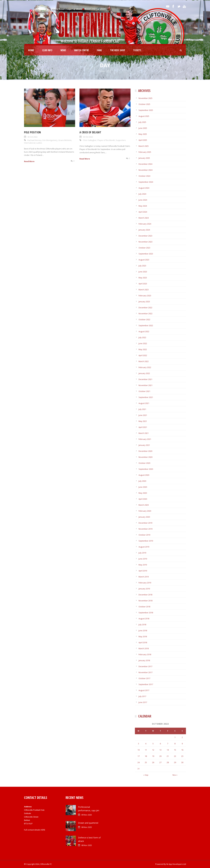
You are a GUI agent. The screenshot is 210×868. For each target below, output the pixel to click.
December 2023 (145, 236)
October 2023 (144, 248)
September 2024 (146, 182)
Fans (99, 50)
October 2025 (144, 104)
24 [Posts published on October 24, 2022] (139, 762)
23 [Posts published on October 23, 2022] (182, 756)
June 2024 (143, 200)
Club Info (47, 50)
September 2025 (146, 110)
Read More (29, 161)
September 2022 (146, 325)
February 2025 (145, 152)
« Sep (146, 775)
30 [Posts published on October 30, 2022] (182, 762)
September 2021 (146, 397)
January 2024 (144, 230)
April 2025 (143, 140)
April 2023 (143, 284)
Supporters (121, 140)
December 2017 (145, 666)
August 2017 (144, 690)
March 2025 (144, 146)
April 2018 (143, 642)
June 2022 (143, 343)
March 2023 (144, 290)
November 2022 (145, 314)
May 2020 (143, 493)
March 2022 (144, 361)
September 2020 (146, 469)
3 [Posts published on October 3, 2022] (138, 744)
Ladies (39, 143)
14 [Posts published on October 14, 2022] (168, 750)
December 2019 (145, 523)
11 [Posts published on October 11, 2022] (146, 750)
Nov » (175, 775)
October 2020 (144, 463)
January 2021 (144, 445)
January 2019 (144, 589)
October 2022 (144, 319)
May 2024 (143, 206)
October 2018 (144, 607)
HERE (43, 830)
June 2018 (143, 631)
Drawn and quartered (88, 823)
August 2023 (144, 260)
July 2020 (142, 481)
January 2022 (144, 373)
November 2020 (145, 457)
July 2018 (142, 625)
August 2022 (144, 331)
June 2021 (143, 415)
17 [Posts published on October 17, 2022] (139, 756)
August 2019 (144, 547)
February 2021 (145, 439)
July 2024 (142, 194)
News (63, 50)
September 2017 (146, 684)
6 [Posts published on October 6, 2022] (160, 744)
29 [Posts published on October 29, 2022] (175, 762)
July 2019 (142, 553)
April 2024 (143, 212)
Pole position (32, 132)
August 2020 (144, 475)
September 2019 (146, 541)
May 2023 (143, 278)
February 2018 (145, 654)
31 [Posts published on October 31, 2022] (139, 769)
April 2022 (143, 355)
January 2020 (144, 517)
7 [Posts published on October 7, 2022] (168, 744)
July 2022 (142, 337)
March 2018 (144, 648)
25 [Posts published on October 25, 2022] (146, 762)
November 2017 (145, 672)
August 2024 (144, 188)
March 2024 (144, 218)
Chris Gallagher (90, 140)
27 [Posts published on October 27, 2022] (160, 762)
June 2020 (143, 487)
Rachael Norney (34, 140)
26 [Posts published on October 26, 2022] (153, 762)
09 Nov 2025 (87, 815)
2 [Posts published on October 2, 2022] (182, 737)
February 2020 (145, 511)
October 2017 (144, 678)
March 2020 (144, 505)
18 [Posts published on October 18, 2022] (146, 756)
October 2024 (144, 176)
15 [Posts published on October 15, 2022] (175, 750)
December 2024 (145, 164)
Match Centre (82, 50)
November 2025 (145, 98)
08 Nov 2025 (87, 827)
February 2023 (145, 296)
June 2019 (143, 559)
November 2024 (145, 170)
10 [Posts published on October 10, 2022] (139, 750)
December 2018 (145, 595)
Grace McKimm (65, 140)
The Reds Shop (118, 50)
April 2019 (143, 571)
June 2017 (143, 702)
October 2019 (144, 535)
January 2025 (144, 158)
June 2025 (143, 128)
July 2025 (142, 122)
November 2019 (145, 529)
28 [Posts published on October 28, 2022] (168, 762)
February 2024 (145, 224)
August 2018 (144, 619)
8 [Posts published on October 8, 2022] (175, 744)
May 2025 (143, 134)
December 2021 (145, 379)
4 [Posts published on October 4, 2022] (146, 744)
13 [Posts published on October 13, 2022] (160, 750)
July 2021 (142, 409)
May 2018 (143, 636)
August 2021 (144, 403)
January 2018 (144, 660)
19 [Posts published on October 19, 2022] (153, 756)
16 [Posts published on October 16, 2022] (182, 750)
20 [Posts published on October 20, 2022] (160, 756)
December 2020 (145, 451)
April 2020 (143, 499)
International (30, 143)
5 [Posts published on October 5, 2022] (153, 744)
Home (31, 50)
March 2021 (144, 433)
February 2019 (145, 583)
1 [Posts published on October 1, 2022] (175, 737)
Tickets (137, 50)
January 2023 (144, 302)
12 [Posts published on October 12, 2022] (153, 750)
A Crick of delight (90, 132)
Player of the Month (106, 140)
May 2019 (143, 565)
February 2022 (145, 367)
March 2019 (144, 577)
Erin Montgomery (50, 140)
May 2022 (143, 349)
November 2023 (145, 242)
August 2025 (144, 116)
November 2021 (145, 385)
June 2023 (143, 272)
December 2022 (145, 308)
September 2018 (146, 613)
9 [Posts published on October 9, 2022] (182, 744)
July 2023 (142, 266)
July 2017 (142, 696)
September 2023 (146, 254)
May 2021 (143, 421)
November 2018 (145, 601)
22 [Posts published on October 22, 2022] (175, 756)
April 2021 (143, 427)
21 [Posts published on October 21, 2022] (168, 756)
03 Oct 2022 (33, 137)
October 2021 (144, 391)
